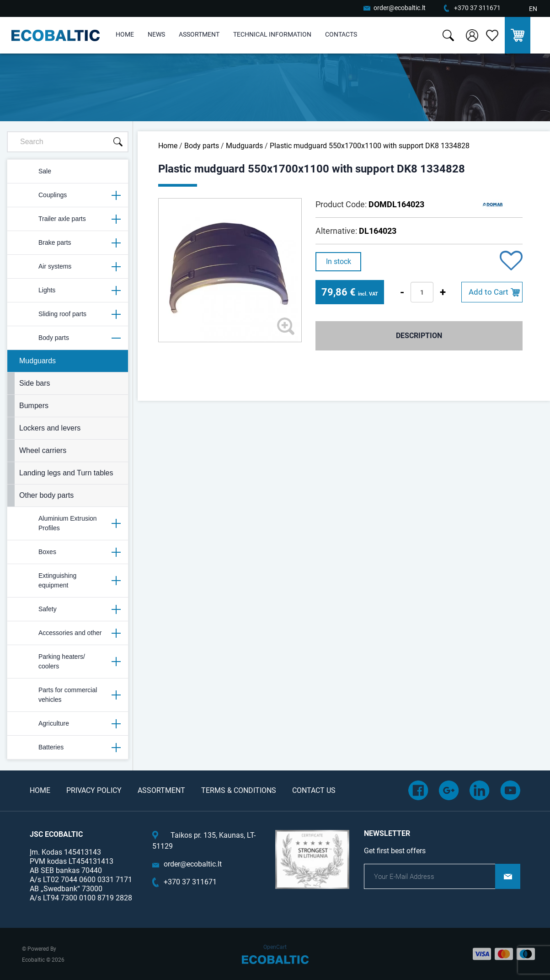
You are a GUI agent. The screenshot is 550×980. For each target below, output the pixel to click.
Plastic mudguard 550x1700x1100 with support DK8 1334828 (370, 146)
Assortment (199, 34)
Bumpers (34, 406)
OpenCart (275, 947)
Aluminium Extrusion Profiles (67, 523)
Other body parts (46, 495)
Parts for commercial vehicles (67, 695)
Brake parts (67, 243)
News (156, 34)
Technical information (272, 34)
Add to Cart (489, 292)
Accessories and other (67, 633)
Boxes (67, 552)
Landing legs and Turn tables (66, 473)
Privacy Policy (94, 790)
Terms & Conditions (239, 790)
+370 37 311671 (477, 8)
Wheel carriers (43, 450)
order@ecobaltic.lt (400, 8)
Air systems (67, 267)
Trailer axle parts (67, 219)
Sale (33, 172)
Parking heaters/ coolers (67, 661)
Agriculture (67, 724)
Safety (67, 609)
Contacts (341, 34)
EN (533, 9)
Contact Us (314, 790)
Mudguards (37, 361)
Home (125, 34)
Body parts (67, 338)
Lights (67, 291)
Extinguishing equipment (67, 580)
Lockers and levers (50, 428)
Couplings (67, 195)
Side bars (35, 383)
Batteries (67, 748)
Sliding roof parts (67, 314)
